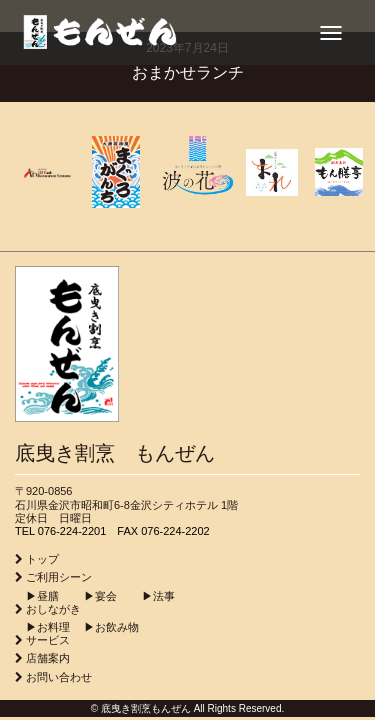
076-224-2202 (175, 531)
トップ (42, 559)
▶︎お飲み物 (106, 627)
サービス (48, 640)
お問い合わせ (59, 677)
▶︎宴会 (89, 596)
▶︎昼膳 (37, 596)
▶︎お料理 (42, 627)
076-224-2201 (72, 531)
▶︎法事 (147, 596)
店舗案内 (48, 658)
